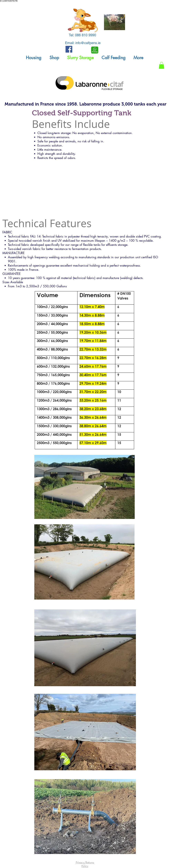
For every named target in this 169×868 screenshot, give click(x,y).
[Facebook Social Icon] (69, 49)
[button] (34, 58)
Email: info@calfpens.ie (83, 43)
